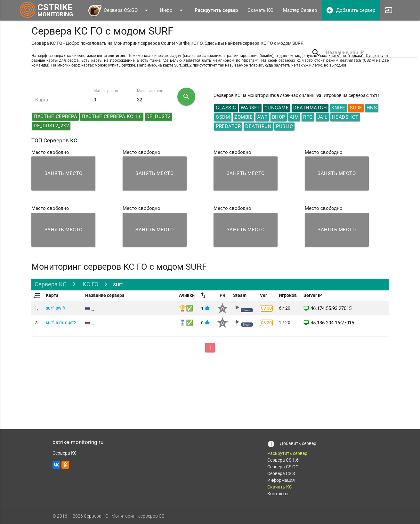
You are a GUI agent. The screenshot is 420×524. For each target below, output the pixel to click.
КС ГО (90, 284)
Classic (226, 108)
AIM (294, 117)
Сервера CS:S (281, 473)
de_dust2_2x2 (51, 126)
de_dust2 (158, 116)
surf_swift (56, 308)
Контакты (278, 494)
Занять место (64, 173)
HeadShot (345, 117)
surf (118, 284)
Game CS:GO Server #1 (114, 308)
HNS (372, 108)
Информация (281, 480)
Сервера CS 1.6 (283, 460)
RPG (308, 117)
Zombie (243, 117)
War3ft (250, 108)
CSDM (223, 117)
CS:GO (266, 308)
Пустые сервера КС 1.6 (112, 116)
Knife (338, 108)
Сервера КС (51, 284)
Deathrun (258, 126)
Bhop (279, 117)
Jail (322, 117)
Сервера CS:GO (119, 10)
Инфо (172, 10)
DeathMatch (310, 108)
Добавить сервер (351, 10)
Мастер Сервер (300, 10)
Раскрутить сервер (287, 453)
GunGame (277, 108)
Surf (356, 108)
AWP (262, 117)
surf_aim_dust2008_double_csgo (78, 322)
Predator (228, 126)
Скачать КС (260, 10)
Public (284, 126)
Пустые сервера (55, 116)
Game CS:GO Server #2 (114, 322)
